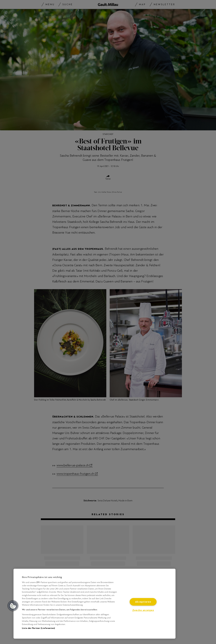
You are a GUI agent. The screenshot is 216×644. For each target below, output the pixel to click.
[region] (94, 604)
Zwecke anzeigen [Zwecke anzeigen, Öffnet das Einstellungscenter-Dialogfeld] (143, 610)
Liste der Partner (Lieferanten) (38, 628)
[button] (13, 606)
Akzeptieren (143, 602)
